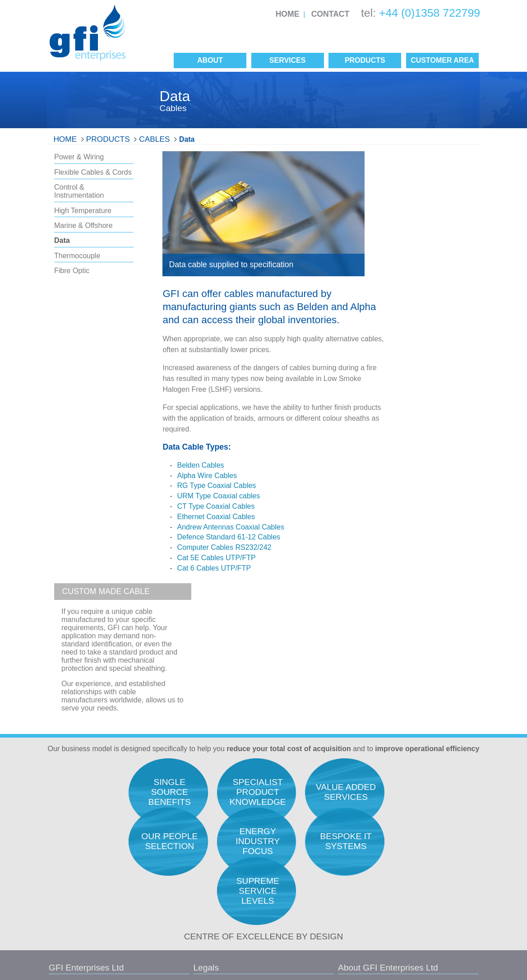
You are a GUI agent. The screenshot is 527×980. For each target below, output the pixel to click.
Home (288, 14)
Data (187, 139)
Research (395, 797)
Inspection (396, 844)
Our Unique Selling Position (313, 855)
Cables (154, 139)
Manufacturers (294, 888)
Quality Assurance (299, 808)
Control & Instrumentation (79, 191)
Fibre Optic (72, 271)
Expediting (396, 832)
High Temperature (83, 211)
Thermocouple (77, 256)
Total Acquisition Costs (305, 797)
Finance (393, 878)
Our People (289, 820)
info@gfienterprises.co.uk (86, 886)
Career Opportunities (303, 844)
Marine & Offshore (83, 225)
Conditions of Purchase (191, 909)
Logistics (394, 855)
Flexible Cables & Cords (93, 172)
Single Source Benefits (306, 900)
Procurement (400, 820)
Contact (331, 14)
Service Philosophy (300, 832)
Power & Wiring (79, 157)
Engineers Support (408, 808)
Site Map (187, 925)
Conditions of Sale (183, 892)
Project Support (404, 867)
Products (108, 139)
